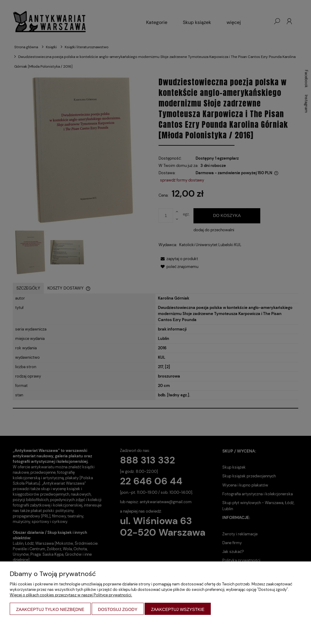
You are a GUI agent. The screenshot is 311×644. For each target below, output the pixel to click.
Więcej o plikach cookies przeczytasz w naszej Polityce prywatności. (71, 595)
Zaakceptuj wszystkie (178, 609)
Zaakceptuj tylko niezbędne (50, 609)
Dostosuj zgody (118, 609)
